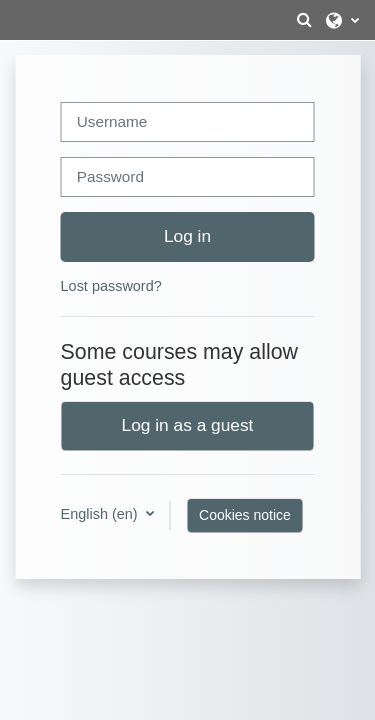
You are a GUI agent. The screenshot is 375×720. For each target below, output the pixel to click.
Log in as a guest (188, 425)
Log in (187, 236)
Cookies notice (245, 515)
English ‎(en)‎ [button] (101, 514)
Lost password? (111, 286)
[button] (304, 20)
